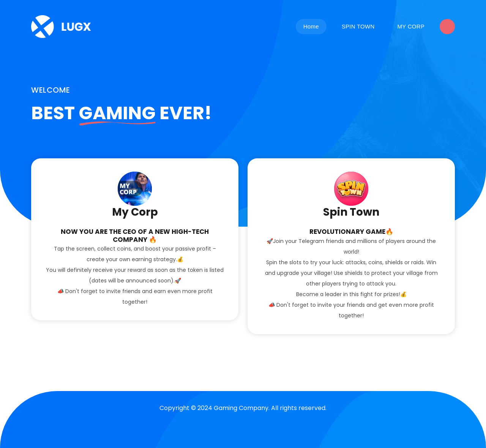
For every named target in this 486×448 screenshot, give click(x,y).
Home (311, 26)
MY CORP (411, 26)
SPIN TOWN (358, 26)
